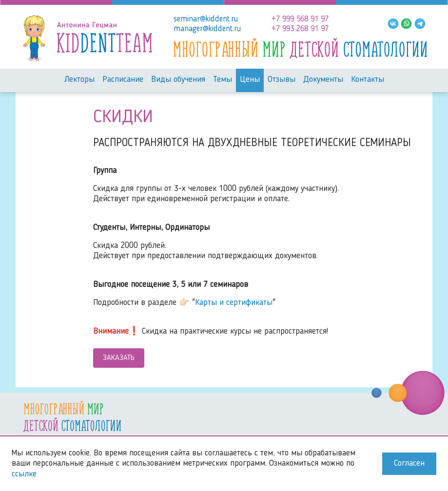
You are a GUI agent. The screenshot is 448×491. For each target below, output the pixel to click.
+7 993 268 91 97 (300, 29)
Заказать (119, 358)
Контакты (368, 80)
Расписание (123, 80)
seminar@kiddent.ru (206, 19)
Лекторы (79, 80)
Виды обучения (178, 80)
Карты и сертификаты (234, 303)
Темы (223, 80)
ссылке (24, 474)
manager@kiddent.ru (207, 29)
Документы (323, 80)
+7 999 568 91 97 (300, 19)
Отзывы (282, 80)
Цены (250, 80)
